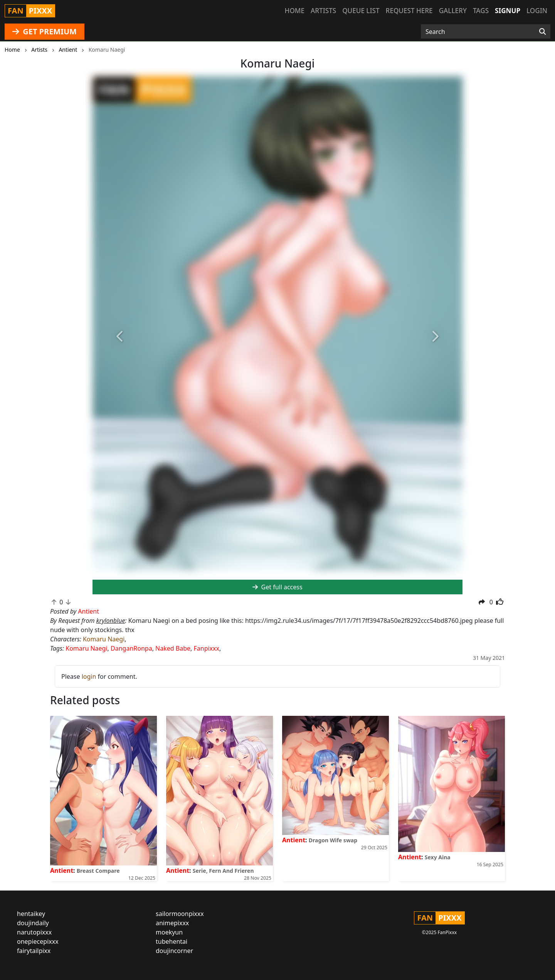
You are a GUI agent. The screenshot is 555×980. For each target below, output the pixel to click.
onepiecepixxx (38, 941)
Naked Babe (173, 648)
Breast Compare (98, 871)
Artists (323, 11)
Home (295, 11)
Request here (409, 11)
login (89, 676)
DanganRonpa (131, 648)
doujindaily (33, 923)
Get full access (277, 587)
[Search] (542, 32)
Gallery (453, 11)
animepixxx (172, 923)
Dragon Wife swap (333, 840)
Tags (481, 11)
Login (537, 11)
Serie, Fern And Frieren (223, 871)
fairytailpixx (34, 951)
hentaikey (31, 914)
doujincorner (174, 951)
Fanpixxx (206, 648)
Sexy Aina (438, 857)
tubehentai (172, 941)
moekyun (169, 932)
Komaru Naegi (104, 639)
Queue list (361, 11)
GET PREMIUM (45, 31)
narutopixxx (34, 932)
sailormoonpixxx (180, 914)
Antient (62, 870)
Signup (508, 11)
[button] (120, 337)
